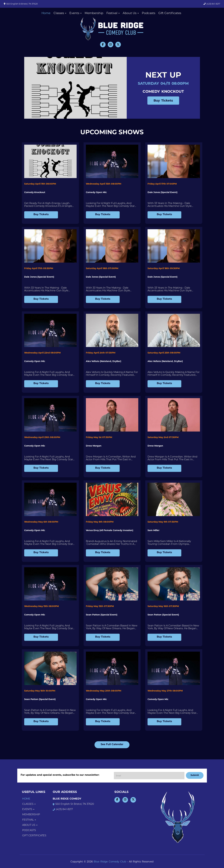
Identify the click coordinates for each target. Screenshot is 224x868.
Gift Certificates (170, 13)
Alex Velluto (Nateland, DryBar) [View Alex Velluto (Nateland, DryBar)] (104, 361)
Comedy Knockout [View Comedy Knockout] (35, 193)
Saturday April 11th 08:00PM (40, 184)
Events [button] (75, 13)
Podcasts (149, 13)
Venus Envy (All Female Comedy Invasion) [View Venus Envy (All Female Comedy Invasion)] (110, 531)
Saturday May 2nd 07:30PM (163, 437)
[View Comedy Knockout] (50, 161)
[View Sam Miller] (174, 499)
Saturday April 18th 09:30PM (164, 269)
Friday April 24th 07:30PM (101, 353)
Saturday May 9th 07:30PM (163, 522)
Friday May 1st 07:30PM (99, 437)
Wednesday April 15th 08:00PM (104, 184)
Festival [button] (113, 13)
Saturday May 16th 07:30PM (163, 606)
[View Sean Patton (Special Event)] (112, 584)
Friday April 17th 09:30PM (39, 269)
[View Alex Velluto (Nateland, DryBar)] (112, 330)
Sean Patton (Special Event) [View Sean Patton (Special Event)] (102, 615)
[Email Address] (149, 776)
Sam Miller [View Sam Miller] (153, 531)
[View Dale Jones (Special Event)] (174, 161)
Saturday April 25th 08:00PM (164, 353)
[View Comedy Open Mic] (112, 161)
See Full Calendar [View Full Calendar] (112, 745)
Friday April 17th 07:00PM (162, 184)
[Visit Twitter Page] (118, 45)
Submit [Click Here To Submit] (195, 775)
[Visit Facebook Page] (103, 45)
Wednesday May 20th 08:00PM (104, 691)
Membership (94, 13)
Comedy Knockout (163, 92)
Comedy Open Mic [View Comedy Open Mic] (96, 193)
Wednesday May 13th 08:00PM (41, 606)
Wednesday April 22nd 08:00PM (42, 353)
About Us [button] (131, 13)
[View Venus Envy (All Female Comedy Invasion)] (112, 499)
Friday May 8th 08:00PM (100, 522)
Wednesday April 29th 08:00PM (42, 437)
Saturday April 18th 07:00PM (102, 269)
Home (46, 13)
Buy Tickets (163, 101)
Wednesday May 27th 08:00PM (165, 691)
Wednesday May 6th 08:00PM (41, 522)
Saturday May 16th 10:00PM (40, 691)
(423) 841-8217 (213, 4)
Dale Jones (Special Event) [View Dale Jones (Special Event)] (162, 193)
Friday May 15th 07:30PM (100, 606)
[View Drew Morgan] (112, 415)
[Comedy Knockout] (74, 88)
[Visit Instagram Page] (111, 45)
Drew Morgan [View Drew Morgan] (94, 446)
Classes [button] (60, 13)
